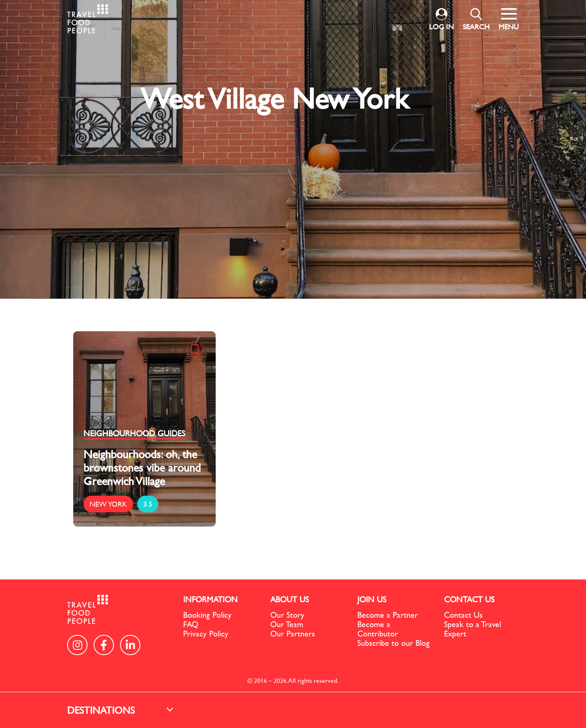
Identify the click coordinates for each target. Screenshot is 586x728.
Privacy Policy (206, 633)
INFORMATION (210, 599)
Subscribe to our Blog (394, 643)
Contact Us (463, 615)
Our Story (287, 615)
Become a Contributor (378, 629)
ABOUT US (290, 599)
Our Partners (293, 633)
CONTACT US (469, 599)
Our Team (287, 624)
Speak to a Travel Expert (472, 629)
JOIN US (372, 599)
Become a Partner (388, 615)
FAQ (191, 624)
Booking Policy (207, 615)
